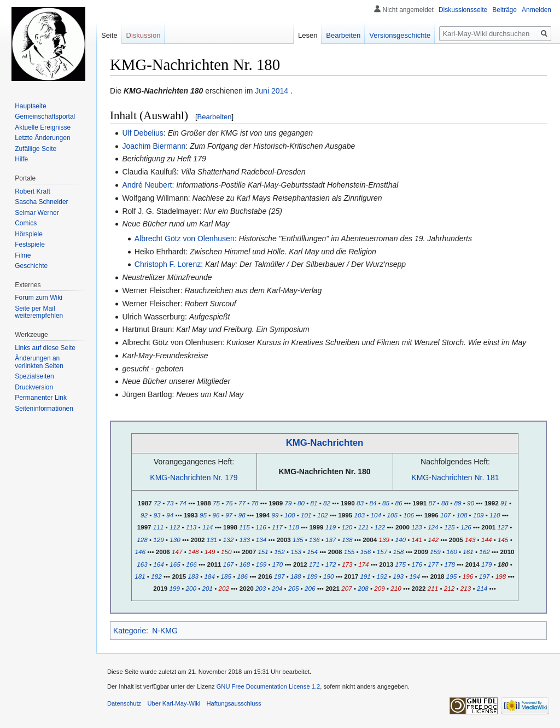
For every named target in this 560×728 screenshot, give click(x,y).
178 (450, 564)
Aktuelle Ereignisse (43, 127)
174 (363, 564)
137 (331, 540)
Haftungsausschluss (234, 703)
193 (398, 576)
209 (379, 588)
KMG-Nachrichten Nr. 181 (455, 477)
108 (462, 515)
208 (363, 588)
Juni (262, 91)
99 (275, 515)
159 (435, 552)
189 (312, 576)
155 (349, 552)
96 (216, 515)
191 (365, 576)
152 (279, 552)
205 (293, 588)
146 (140, 552)
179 (486, 564)
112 (175, 527)
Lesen (308, 35)
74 (183, 503)
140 (401, 540)
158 (398, 552)
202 (224, 588)
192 (381, 576)
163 (142, 564)
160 (451, 552)
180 (503, 564)
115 (244, 527)
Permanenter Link (41, 398)
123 (416, 527)
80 (301, 503)
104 (376, 515)
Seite (109, 35)
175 (401, 564)
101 (306, 515)
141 (417, 540)
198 (501, 576)
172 (331, 564)
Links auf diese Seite (45, 348)
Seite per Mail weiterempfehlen (39, 312)
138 (347, 540)
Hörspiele (29, 234)
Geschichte (31, 266)
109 (478, 515)
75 (216, 503)
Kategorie (130, 631)
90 (471, 503)
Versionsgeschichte (400, 35)
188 (296, 576)
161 (468, 552)
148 (193, 552)
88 (445, 503)
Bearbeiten (215, 117)
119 (331, 527)
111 (158, 527)
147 (177, 552)
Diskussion (144, 35)
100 (290, 515)
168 (245, 564)
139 (384, 540)
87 (432, 503)
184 (210, 576)
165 (175, 564)
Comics (26, 223)
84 (373, 503)
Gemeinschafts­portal (45, 117)
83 (360, 503)
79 (288, 503)
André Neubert (147, 185)
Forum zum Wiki (39, 298)
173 (347, 564)
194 (414, 576)
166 (191, 564)
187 (279, 576)
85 (386, 503)
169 (261, 564)
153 (296, 552)
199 (174, 588)
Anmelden (536, 10)
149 (210, 552)
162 (484, 552)
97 (229, 515)
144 (486, 540)
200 (191, 588)
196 (468, 576)
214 (482, 588)
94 (170, 515)
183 (193, 576)
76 (229, 503)
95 (203, 515)
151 (263, 552)
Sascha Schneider (41, 202)
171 (314, 564)
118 (293, 527)
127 (503, 527)
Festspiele (30, 244)
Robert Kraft (33, 191)
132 (228, 540)
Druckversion (34, 387)
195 (451, 576)
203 (261, 588)
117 (277, 527)
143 (470, 540)
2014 (280, 91)
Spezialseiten (34, 376)
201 (208, 588)
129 (158, 540)
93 (157, 515)
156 (366, 552)
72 (157, 503)
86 (399, 503)
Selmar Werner (37, 213)
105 (392, 515)
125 (449, 527)
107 (445, 515)
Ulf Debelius (142, 133)
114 (208, 527)
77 (242, 503)
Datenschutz (124, 703)
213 (466, 588)
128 (142, 540)
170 (278, 564)
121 (363, 527)
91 (504, 503)
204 (277, 588)
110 (495, 515)
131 (212, 540)
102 (322, 515)
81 (314, 503)
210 (396, 588)
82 (327, 503)
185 (226, 576)
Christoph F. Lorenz (168, 264)
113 (191, 527)
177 (433, 564)
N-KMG (165, 631)
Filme (23, 255)
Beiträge (504, 10)
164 (158, 564)
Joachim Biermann (154, 146)
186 (243, 576)
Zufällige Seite (36, 149)
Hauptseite (30, 106)
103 (359, 515)
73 (170, 503)
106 (409, 515)
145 (503, 540)
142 (433, 540)
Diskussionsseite (463, 10)
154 (312, 552)
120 (347, 527)
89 (457, 503)
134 (261, 540)
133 (245, 540)
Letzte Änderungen (42, 138)
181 (140, 576)
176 (417, 564)
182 (156, 576)
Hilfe (21, 159)
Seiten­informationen (44, 409)
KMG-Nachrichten (325, 443)
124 (433, 527)
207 (346, 588)
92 (144, 515)
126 (466, 527)
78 (255, 503)
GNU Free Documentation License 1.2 (269, 686)
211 (433, 588)
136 (314, 540)
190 (328, 576)
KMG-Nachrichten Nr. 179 (194, 477)
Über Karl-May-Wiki (174, 703)
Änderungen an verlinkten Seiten (39, 362)
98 (242, 515)
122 (380, 527)
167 (228, 564)
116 (261, 527)
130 (175, 540)
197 (484, 576)
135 (298, 540)
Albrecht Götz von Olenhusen (185, 238)
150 (226, 552)
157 (382, 552)
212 (449, 588)
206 (310, 588)
